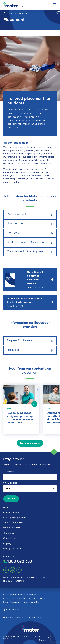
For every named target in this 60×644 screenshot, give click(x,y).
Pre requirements (30, 215)
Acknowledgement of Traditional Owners (23, 617)
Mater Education (37, 598)
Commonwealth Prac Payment (30, 252)
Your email (9, 472)
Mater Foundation (31, 602)
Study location (11, 483)
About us (8, 507)
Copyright (8, 544)
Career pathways (12, 512)
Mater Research (11, 602)
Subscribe (11, 499)
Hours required (30, 224)
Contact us (9, 533)
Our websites (11, 610)
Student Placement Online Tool (30, 243)
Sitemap (20, 581)
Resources (30, 350)
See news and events (30, 443)
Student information (13, 523)
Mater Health (19, 598)
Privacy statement (12, 549)
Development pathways (15, 518)
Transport (30, 233)
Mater (6, 598)
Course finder (10, 538)
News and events (12, 528)
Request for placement (30, 341)
